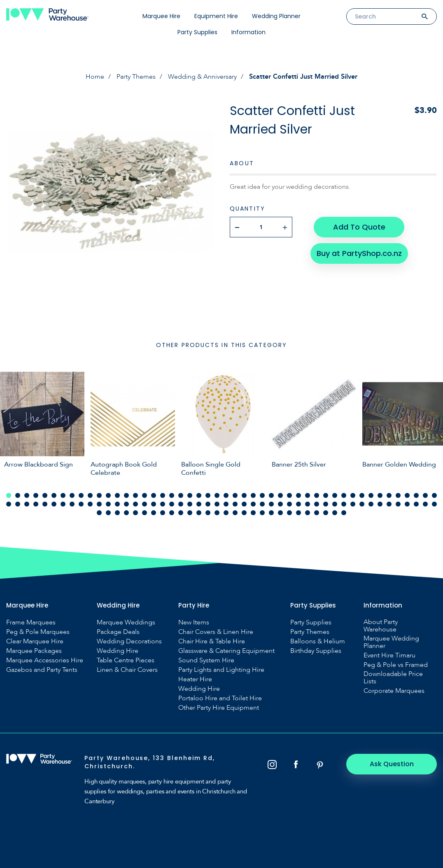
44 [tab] (398, 495)
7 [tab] (63, 495)
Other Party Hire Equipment (219, 708)
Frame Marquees (31, 622)
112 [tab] (235, 513)
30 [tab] (271, 495)
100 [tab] (126, 513)
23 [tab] (208, 495)
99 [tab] (117, 513)
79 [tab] (280, 504)
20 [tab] (181, 495)
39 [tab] (353, 495)
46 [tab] (416, 495)
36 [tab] (326, 495)
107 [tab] (190, 513)
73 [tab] (226, 504)
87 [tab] (353, 504)
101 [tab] (135, 513)
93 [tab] (407, 504)
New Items (194, 622)
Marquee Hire (161, 16)
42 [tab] (380, 495)
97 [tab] (99, 513)
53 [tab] (45, 504)
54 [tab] (54, 504)
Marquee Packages (34, 651)
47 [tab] (425, 495)
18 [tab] (163, 495)
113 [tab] (244, 513)
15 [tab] (135, 495)
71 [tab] (208, 504)
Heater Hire (195, 679)
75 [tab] (244, 504)
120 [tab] (308, 513)
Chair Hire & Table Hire (212, 641)
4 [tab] (36, 495)
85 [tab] (335, 504)
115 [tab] (262, 513)
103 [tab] (154, 513)
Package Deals (118, 632)
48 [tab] (434, 495)
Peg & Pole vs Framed (396, 665)
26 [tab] (235, 495)
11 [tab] (99, 495)
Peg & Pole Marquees (38, 632)
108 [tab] (199, 513)
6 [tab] (54, 495)
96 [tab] (434, 504)
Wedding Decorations (129, 641)
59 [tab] (99, 504)
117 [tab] (280, 513)
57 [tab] (81, 504)
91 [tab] (389, 504)
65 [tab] (154, 504)
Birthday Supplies (316, 651)
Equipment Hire (216, 16)
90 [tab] (380, 504)
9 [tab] (81, 495)
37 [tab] (335, 495)
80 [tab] (289, 504)
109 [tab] (208, 513)
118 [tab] (289, 513)
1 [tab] (9, 495)
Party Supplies (197, 32)
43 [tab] (389, 495)
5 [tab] (45, 495)
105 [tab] (172, 513)
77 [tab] (262, 504)
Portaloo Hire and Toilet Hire (220, 698)
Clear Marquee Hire (35, 641)
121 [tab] (317, 513)
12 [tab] (108, 495)
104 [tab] (163, 513)
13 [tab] (117, 495)
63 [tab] (135, 504)
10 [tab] (90, 495)
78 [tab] (271, 504)
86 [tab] (344, 504)
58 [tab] (90, 504)
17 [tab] (154, 495)
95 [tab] (425, 504)
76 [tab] (253, 504)
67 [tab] (172, 504)
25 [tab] (226, 495)
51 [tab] (27, 504)
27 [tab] (244, 495)
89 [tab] (371, 504)
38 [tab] (344, 495)
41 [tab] (371, 495)
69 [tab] (190, 504)
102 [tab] (145, 513)
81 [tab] (298, 504)
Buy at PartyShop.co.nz (359, 253)
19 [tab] (172, 495)
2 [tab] (18, 495)
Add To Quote (359, 227)
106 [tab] (181, 513)
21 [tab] (190, 495)
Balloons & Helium (318, 641)
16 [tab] (145, 495)
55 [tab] (63, 504)
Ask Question (392, 764)
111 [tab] (226, 513)
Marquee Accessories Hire (45, 660)
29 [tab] (262, 495)
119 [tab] (298, 513)
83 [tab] (317, 504)
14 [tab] (126, 495)
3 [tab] (27, 495)
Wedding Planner (276, 16)
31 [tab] (280, 495)
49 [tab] (9, 504)
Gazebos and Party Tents (42, 670)
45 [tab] (407, 495)
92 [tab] (398, 504)
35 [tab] (317, 495)
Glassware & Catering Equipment (226, 651)
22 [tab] (199, 495)
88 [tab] (362, 504)
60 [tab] (108, 504)
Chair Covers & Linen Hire (216, 632)
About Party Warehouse (381, 626)
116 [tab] (271, 513)
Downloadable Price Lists (393, 678)
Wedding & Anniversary (202, 77)
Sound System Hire (206, 660)
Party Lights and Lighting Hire (221, 670)
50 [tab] (18, 504)
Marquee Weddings (126, 622)
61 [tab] (117, 504)
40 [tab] (362, 495)
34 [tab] (308, 495)
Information (248, 32)
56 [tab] (72, 504)
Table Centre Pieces (126, 660)
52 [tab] (36, 504)
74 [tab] (235, 504)
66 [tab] (163, 504)
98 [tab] (108, 513)
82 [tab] (308, 504)
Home (95, 77)
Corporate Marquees (394, 691)
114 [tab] (253, 513)
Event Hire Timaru (389, 655)
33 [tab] (298, 495)
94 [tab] (416, 504)
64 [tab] (145, 504)
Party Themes (136, 77)
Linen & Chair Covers (127, 670)
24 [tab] (217, 495)
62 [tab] (126, 504)
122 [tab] (326, 513)
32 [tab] (289, 495)
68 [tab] (181, 504)
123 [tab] (335, 513)
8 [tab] (72, 495)
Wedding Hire (118, 651)
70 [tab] (199, 504)
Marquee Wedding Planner (391, 642)
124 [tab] (344, 513)
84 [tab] (326, 504)
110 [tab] (217, 513)
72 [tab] (217, 504)
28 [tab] (253, 495)
